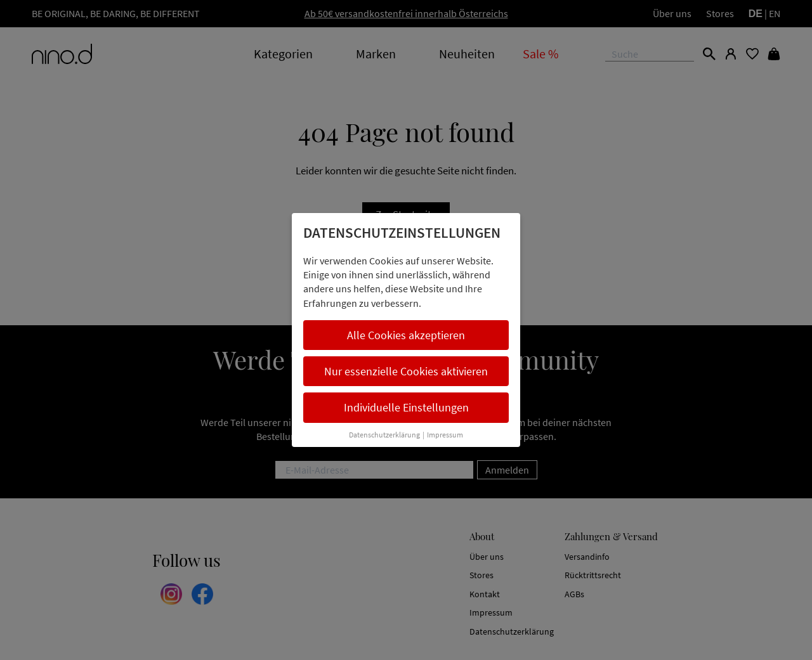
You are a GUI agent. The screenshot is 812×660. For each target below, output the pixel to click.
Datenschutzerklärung (384, 435)
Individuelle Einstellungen (406, 407)
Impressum (445, 435)
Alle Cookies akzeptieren (406, 335)
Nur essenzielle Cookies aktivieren (406, 371)
